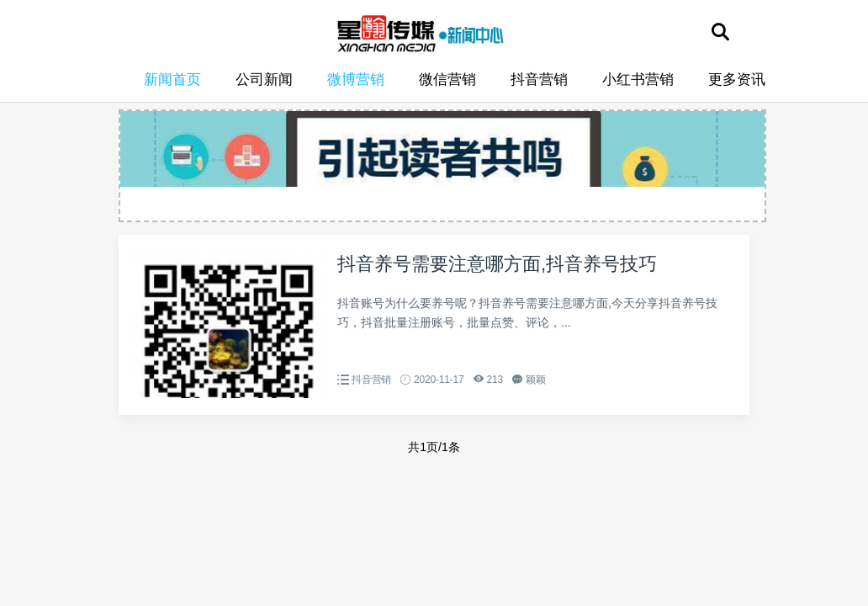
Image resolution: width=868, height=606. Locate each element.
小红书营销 (638, 80)
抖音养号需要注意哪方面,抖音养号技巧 (497, 264)
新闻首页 (172, 80)
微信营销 (447, 80)
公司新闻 (264, 80)
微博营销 (356, 80)
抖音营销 (539, 80)
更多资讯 (737, 80)
